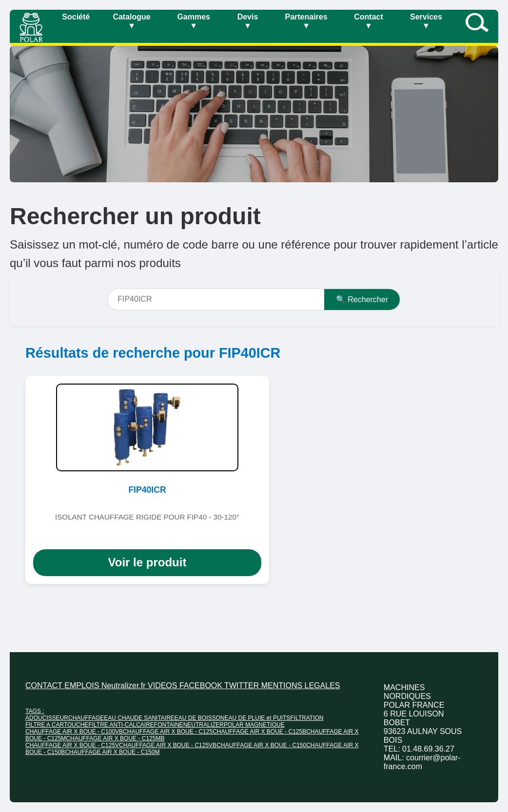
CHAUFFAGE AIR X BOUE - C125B (259, 732)
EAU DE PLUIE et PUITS (258, 718)
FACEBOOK (202, 686)
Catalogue (131, 21)
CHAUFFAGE (86, 718)
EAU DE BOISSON (200, 718)
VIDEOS (164, 686)
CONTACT (45, 686)
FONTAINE (169, 725)
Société (76, 17)
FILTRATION (307, 718)
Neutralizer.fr (125, 686)
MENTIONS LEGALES (301, 686)
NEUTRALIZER (204, 725)
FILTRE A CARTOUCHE (57, 725)
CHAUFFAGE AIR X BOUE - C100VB (74, 732)
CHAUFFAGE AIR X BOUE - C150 (261, 745)
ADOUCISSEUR (47, 718)
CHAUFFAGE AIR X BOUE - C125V (72, 745)
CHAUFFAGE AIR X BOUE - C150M (112, 752)
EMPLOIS (83, 686)
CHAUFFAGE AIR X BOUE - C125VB (168, 745)
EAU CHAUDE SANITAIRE (139, 718)
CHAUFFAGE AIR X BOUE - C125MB (115, 738)
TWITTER (243, 686)
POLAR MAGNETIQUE (254, 725)
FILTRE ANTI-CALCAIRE (121, 725)
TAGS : (35, 711)
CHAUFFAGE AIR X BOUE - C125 (168, 732)
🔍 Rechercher (362, 300)
